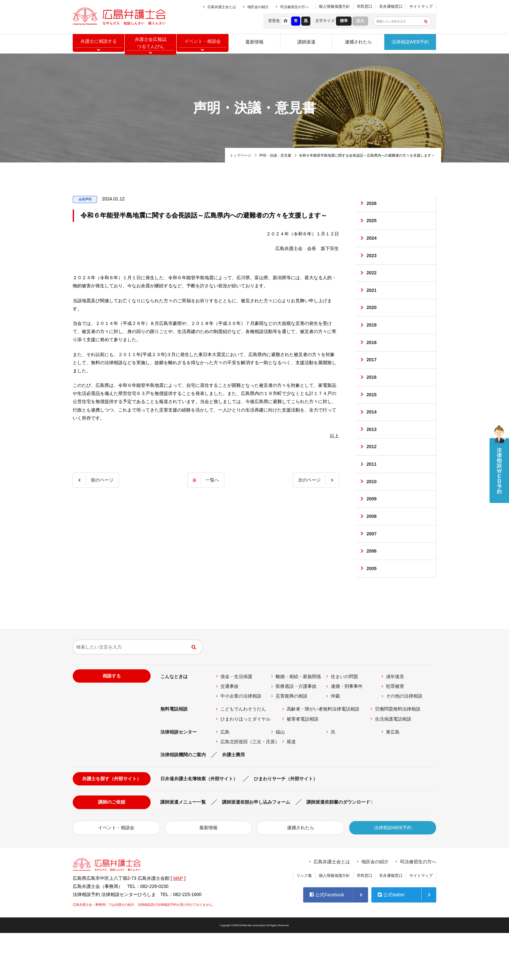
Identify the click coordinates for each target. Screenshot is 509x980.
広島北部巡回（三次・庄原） (250, 789)
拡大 (360, 21)
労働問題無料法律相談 (398, 756)
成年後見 (395, 723)
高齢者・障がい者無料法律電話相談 (323, 756)
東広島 (393, 779)
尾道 (291, 789)
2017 (372, 380)
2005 (372, 615)
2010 (372, 517)
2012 (372, 478)
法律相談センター (179, 779)
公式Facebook (327, 940)
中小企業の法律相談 (241, 743)
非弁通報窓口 (391, 6)
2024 (372, 244)
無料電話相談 (174, 756)
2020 (372, 322)
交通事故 (230, 733)
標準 (344, 21)
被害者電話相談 (303, 766)
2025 (372, 224)
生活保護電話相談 (393, 766)
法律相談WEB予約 (410, 44)
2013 (372, 458)
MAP (178, 925)
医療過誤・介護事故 (296, 733)
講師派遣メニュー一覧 (183, 849)
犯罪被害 (395, 733)
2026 (372, 205)
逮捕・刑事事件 (347, 733)
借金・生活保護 (236, 723)
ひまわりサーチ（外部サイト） (286, 826)
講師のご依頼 (112, 849)
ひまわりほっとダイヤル (245, 766)
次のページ (308, 480)
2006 (372, 595)
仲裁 (335, 743)
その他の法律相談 (404, 743)
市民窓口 (365, 6)
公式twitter (391, 940)
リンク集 (304, 923)
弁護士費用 (233, 802)
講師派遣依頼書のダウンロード (338, 849)
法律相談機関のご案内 (183, 802)
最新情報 (255, 44)
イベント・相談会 (116, 875)
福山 (280, 779)
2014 (372, 439)
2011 (372, 497)
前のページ (104, 480)
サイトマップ (421, 6)
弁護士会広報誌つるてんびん (151, 44)
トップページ (241, 155)
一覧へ (212, 480)
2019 (372, 341)
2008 (372, 556)
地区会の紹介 (258, 7)
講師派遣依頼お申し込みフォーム (256, 849)
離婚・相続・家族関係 (298, 723)
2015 (372, 419)
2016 (372, 400)
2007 (372, 576)
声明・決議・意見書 (275, 155)
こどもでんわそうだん (243, 756)
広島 (225, 779)
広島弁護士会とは (222, 7)
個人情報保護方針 (334, 6)
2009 (372, 536)
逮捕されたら (358, 44)
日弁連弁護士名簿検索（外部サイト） (199, 826)
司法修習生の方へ (294, 7)
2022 (372, 283)
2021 (372, 302)
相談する (112, 723)
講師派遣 (306, 44)
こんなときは (174, 723)
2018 (372, 361)
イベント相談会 (203, 44)
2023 (372, 263)
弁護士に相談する (99, 44)
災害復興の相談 (292, 743)
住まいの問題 (344, 723)
